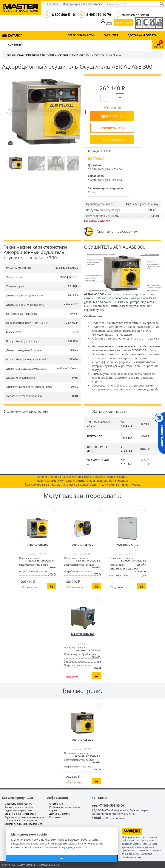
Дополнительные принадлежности (24, 824)
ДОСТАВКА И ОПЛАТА (142, 35)
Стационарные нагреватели (20, 814)
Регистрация (124, 22)
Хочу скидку (112, 139)
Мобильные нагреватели (18, 804)
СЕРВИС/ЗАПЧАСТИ (81, 35)
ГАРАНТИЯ (111, 35)
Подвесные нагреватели (18, 810)
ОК (62, 859)
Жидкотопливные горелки (19, 807)
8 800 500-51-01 (64, 15)
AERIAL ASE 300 (83, 740)
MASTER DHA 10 (128, 545)
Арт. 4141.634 (127, 462)
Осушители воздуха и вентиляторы (37, 55)
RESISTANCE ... (96, 436)
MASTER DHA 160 (83, 634)
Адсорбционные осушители (74, 55)
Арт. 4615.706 (127, 436)
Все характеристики (97, 221)
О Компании (56, 804)
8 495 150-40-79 (98, 15)
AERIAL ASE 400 (83, 545)
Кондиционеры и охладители (21, 821)
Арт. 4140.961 (127, 449)
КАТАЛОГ (15, 35)
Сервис (53, 810)
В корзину (114, 116)
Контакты (55, 817)
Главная (53, 4)
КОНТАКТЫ (15, 44)
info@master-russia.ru (135, 15)
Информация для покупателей (83, 4)
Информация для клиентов (64, 807)
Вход (109, 22)
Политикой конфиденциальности (66, 847)
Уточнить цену (112, 128)
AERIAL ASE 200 (38, 545)
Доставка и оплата (60, 814)
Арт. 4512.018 (127, 424)
